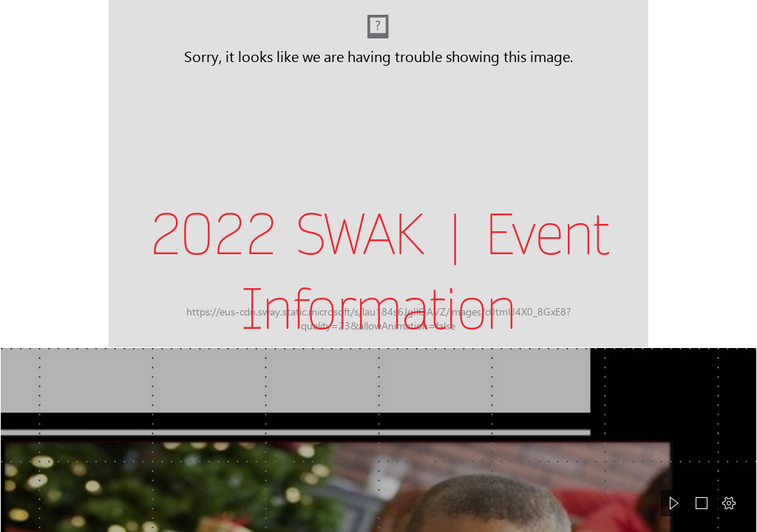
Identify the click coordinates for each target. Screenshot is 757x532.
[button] (674, 503)
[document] (378, 266)
